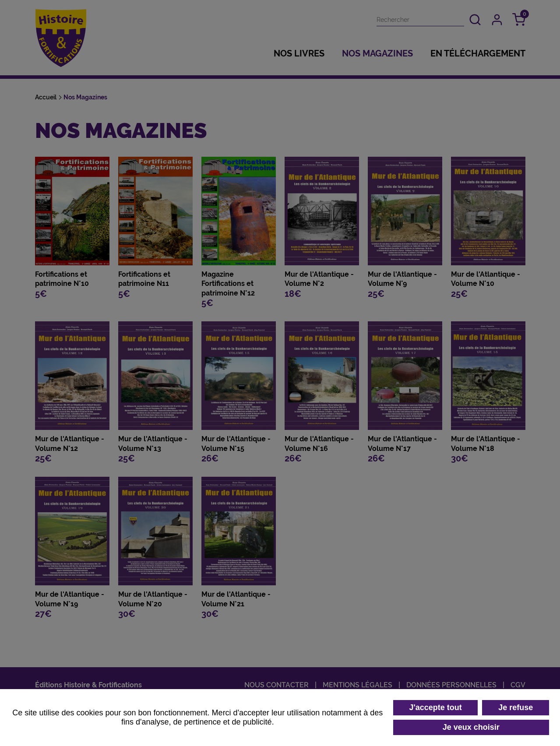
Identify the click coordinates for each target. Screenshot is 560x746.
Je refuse (516, 707)
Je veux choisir (471, 727)
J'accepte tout (435, 707)
